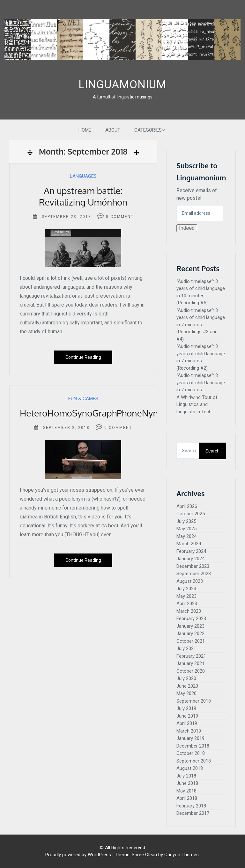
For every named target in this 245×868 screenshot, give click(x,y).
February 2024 (191, 551)
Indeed (187, 228)
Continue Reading (83, 357)
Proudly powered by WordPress (78, 855)
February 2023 (191, 618)
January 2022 (190, 633)
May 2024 (186, 536)
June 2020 (187, 686)
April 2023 (187, 604)
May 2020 (186, 693)
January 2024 (190, 559)
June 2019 (187, 716)
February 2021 (191, 656)
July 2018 (186, 776)
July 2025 (186, 521)
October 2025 (191, 514)
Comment (122, 217)
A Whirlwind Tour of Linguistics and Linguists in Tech (197, 405)
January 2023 (190, 626)
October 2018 (191, 753)
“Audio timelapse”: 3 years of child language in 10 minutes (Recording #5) (201, 292)
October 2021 (191, 641)
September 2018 (194, 761)
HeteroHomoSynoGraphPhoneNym (90, 413)
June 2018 (187, 783)
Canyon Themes (182, 855)
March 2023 (189, 611)
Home (85, 130)
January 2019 (190, 738)
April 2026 (187, 506)
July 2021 (186, 648)
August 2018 (190, 768)
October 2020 (191, 671)
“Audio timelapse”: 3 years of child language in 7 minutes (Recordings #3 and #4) (201, 325)
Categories (148, 130)
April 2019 (187, 723)
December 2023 (193, 566)
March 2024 (189, 544)
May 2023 (186, 596)
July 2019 (186, 708)
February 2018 (191, 806)
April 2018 (187, 798)
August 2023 (190, 581)
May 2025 (186, 529)
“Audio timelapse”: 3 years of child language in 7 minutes (201, 383)
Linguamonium (122, 85)
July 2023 (186, 589)
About (113, 130)
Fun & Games (83, 399)
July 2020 (186, 678)
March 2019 (189, 731)
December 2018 (193, 746)
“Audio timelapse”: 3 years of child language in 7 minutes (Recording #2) (201, 357)
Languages (83, 176)
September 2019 (194, 701)
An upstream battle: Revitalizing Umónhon (83, 196)
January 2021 (190, 663)
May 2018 (186, 791)
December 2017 (193, 813)
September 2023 (194, 574)
